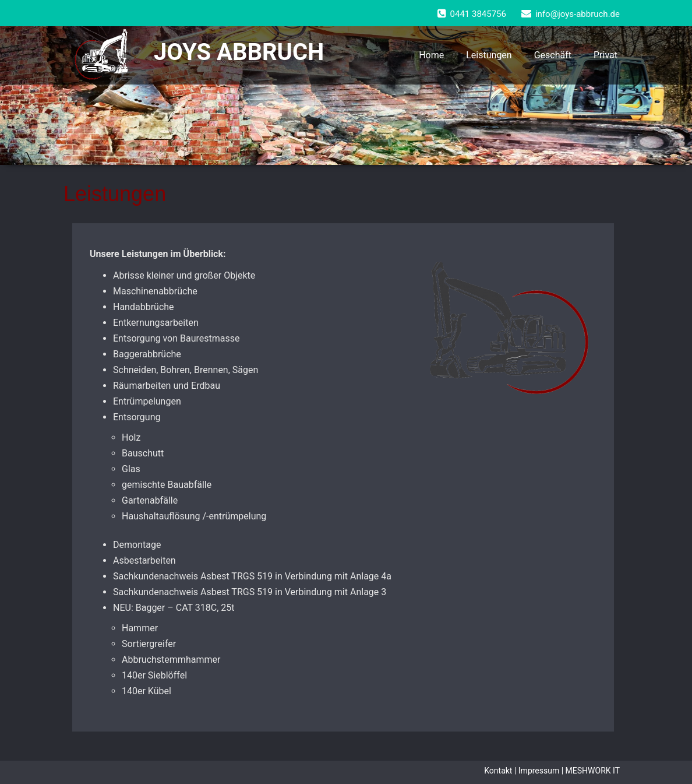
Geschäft (553, 55)
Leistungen (489, 55)
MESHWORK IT (593, 771)
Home (431, 55)
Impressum (539, 771)
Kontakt (498, 771)
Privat (605, 55)
